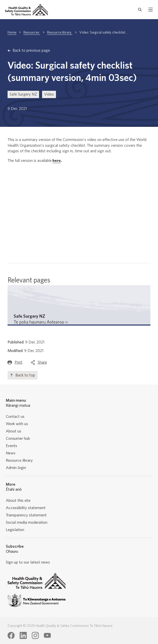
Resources (32, 33)
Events (11, 446)
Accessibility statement (26, 508)
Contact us (15, 417)
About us (13, 431)
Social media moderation (27, 522)
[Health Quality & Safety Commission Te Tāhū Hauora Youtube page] (47, 635)
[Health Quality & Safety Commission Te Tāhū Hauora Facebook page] (11, 635)
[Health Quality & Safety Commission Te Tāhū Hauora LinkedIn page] (23, 635)
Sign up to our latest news (28, 562)
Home (12, 33)
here (57, 161)
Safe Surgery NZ (23, 94)
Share (42, 363)
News (11, 453)
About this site (18, 501)
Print (19, 363)
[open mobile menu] (151, 10)
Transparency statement (26, 515)
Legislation (15, 530)
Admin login (16, 468)
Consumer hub (18, 438)
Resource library (60, 33)
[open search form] (140, 10)
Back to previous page (31, 50)
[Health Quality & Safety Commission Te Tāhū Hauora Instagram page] (35, 635)
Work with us (17, 424)
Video (49, 94)
